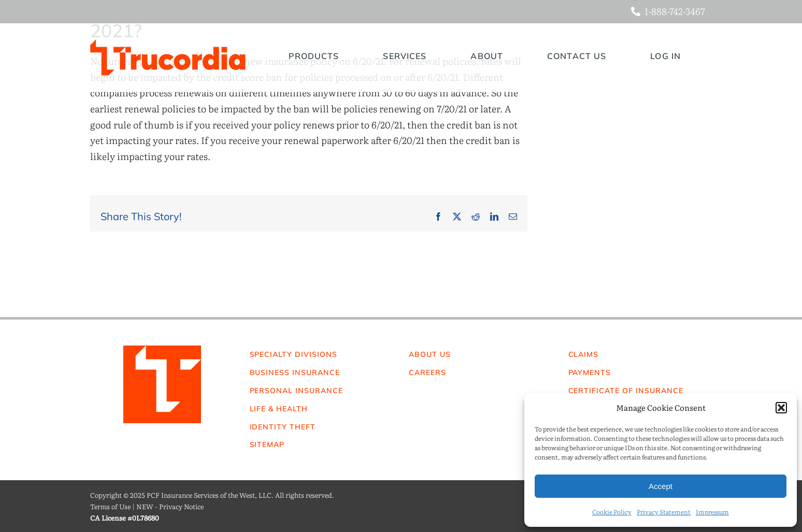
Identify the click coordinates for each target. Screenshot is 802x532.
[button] (781, 408)
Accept (661, 486)
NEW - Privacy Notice (170, 506)
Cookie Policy (612, 512)
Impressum (712, 512)
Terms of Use (110, 506)
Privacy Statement (664, 512)
